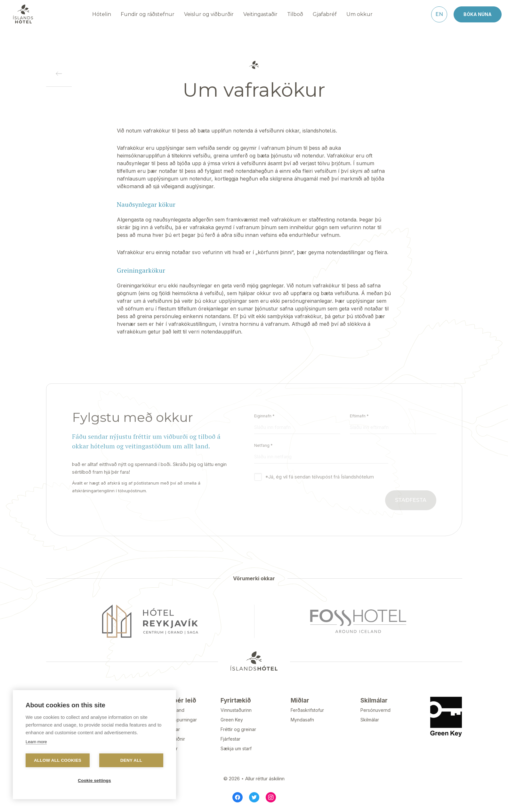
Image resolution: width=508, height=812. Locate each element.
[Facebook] (238, 797)
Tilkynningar (167, 729)
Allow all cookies (58, 760)
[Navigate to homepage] (23, 14)
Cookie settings (94, 780)
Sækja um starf (236, 748)
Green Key (232, 720)
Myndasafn (302, 720)
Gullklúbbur (166, 748)
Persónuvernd (375, 710)
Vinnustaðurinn (236, 710)
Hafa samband (169, 710)
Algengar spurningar (175, 720)
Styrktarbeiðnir (169, 739)
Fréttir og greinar (238, 729)
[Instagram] (271, 797)
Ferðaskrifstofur (307, 710)
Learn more (36, 742)
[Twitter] (254, 797)
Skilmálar (370, 720)
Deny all (131, 760)
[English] (439, 14)
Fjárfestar (230, 739)
